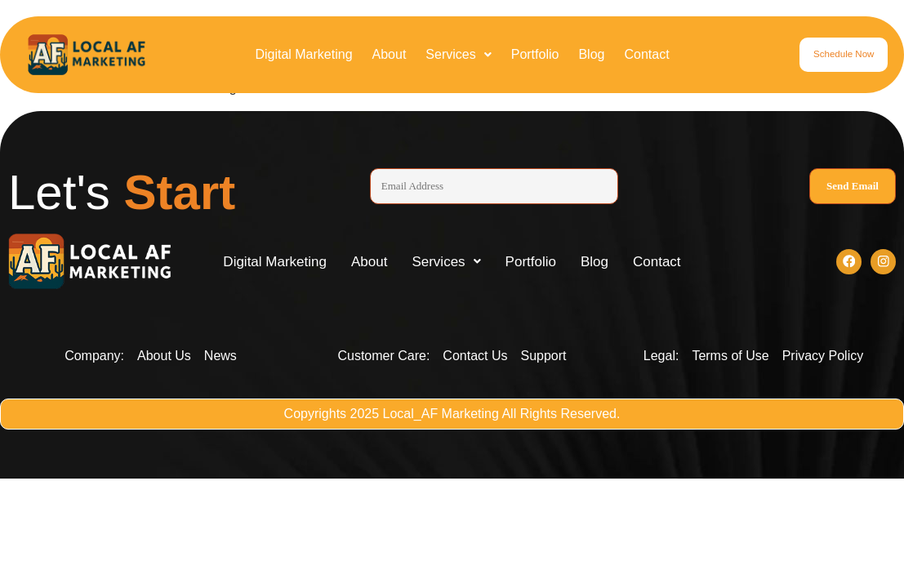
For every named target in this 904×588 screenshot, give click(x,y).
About (390, 54)
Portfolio (535, 54)
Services (458, 54)
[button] (458, 55)
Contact (646, 54)
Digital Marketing (303, 54)
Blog (591, 54)
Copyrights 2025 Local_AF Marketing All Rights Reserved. (452, 417)
